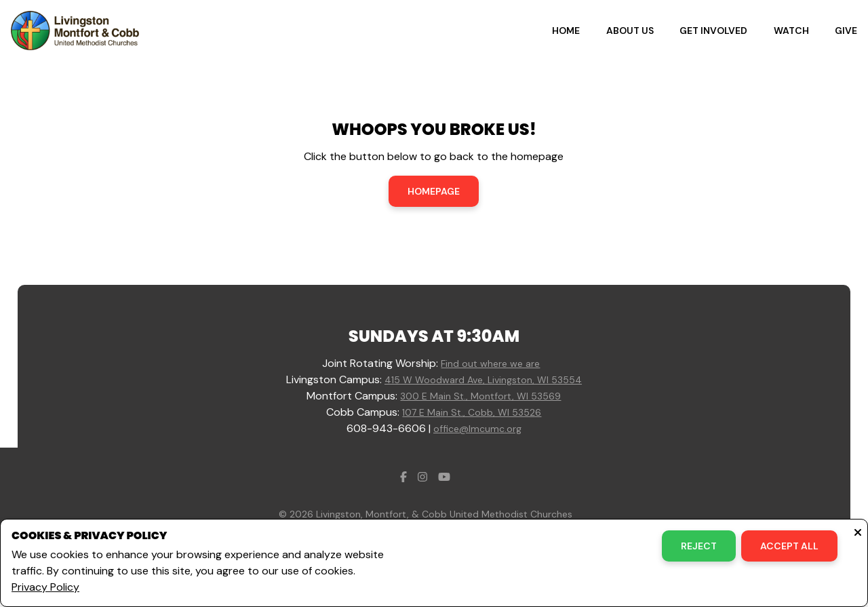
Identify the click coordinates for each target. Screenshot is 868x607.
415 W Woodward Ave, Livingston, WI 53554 (483, 380)
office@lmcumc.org (477, 429)
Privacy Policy (45, 587)
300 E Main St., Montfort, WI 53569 (480, 396)
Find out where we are (490, 364)
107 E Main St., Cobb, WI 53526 (472, 412)
